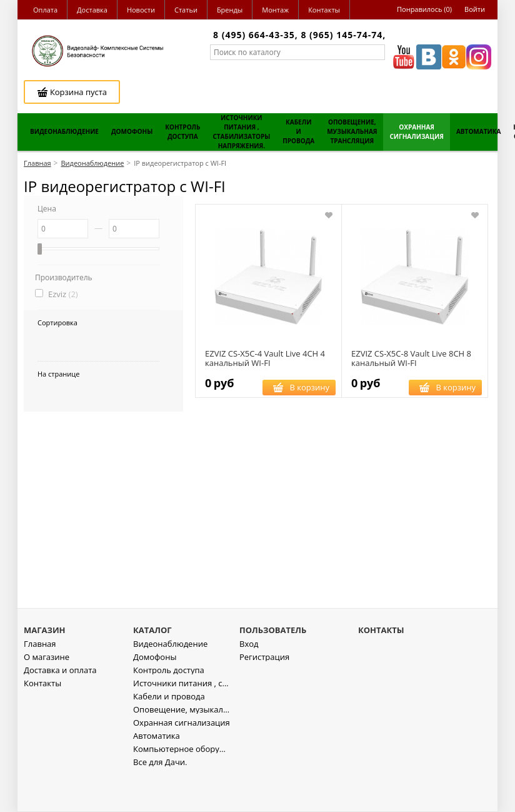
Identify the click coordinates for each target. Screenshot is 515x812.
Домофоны (155, 693)
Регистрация (264, 693)
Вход (249, 680)
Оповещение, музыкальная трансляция (182, 745)
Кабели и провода (169, 732)
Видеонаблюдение (170, 680)
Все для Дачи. (160, 798)
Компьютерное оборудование (182, 785)
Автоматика (157, 772)
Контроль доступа (169, 706)
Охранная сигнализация (182, 759)
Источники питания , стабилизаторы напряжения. (182, 719)
